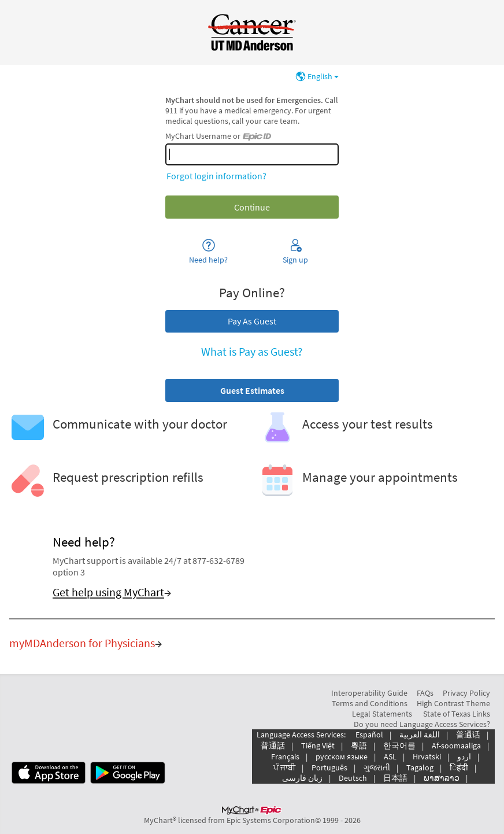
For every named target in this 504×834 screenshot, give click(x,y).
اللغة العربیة (420, 735)
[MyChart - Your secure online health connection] (252, 32)
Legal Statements (382, 714)
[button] (252, 390)
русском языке (342, 756)
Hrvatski (427, 756)
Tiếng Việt (318, 746)
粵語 (359, 746)
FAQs (425, 693)
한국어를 (399, 746)
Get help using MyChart (108, 592)
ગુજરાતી (377, 767)
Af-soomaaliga (456, 746)
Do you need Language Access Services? (422, 724)
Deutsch (353, 778)
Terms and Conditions (370, 703)
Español (369, 735)
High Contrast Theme (453, 703)
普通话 (468, 735)
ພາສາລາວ (442, 778)
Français (285, 756)
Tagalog (420, 767)
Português (329, 767)
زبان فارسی (302, 778)
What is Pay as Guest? (252, 352)
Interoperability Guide (369, 693)
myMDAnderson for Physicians (82, 643)
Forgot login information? (216, 176)
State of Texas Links (457, 714)
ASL (390, 756)
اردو (464, 756)
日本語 (395, 778)
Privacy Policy (466, 693)
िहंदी (459, 767)
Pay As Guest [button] (252, 321)
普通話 (273, 746)
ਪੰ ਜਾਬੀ (284, 767)
